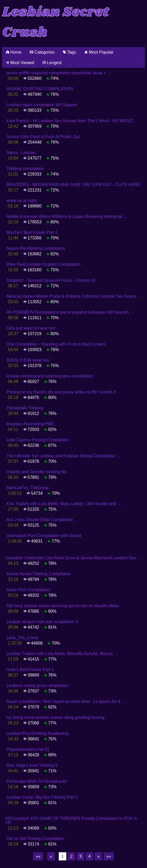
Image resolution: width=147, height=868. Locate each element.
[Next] (98, 856)
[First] (38, 856)
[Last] (109, 856)
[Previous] (51, 856)
